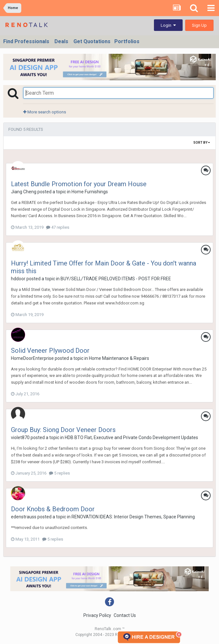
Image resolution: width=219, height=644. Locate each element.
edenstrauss (24, 517)
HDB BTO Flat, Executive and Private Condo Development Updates (131, 437)
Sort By (202, 143)
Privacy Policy (97, 615)
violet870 (20, 437)
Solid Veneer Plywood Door (50, 351)
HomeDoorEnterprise (32, 358)
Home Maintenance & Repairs (119, 358)
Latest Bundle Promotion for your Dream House (79, 184)
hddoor (18, 279)
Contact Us (125, 615)
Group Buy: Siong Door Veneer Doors (63, 430)
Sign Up (199, 25)
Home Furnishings (90, 192)
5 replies (59, 473)
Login (168, 25)
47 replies (58, 227)
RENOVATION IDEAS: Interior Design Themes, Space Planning (133, 517)
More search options (45, 112)
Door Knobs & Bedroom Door (53, 509)
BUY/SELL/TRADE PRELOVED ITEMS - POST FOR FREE (116, 279)
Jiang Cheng (24, 192)
